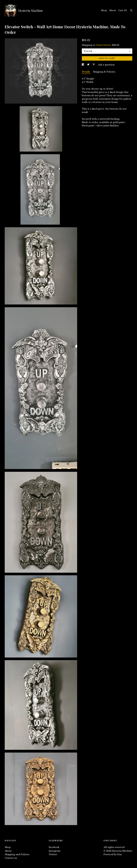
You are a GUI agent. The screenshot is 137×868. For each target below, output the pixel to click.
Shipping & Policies (104, 72)
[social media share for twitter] (89, 65)
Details (86, 72)
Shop (104, 10)
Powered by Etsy (113, 854)
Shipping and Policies (17, 854)
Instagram (55, 851)
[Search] (131, 11)
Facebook (54, 847)
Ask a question (106, 65)
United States (103, 45)
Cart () (122, 10)
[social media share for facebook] (83, 65)
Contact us (11, 858)
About (112, 10)
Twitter (53, 854)
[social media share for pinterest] (94, 65)
